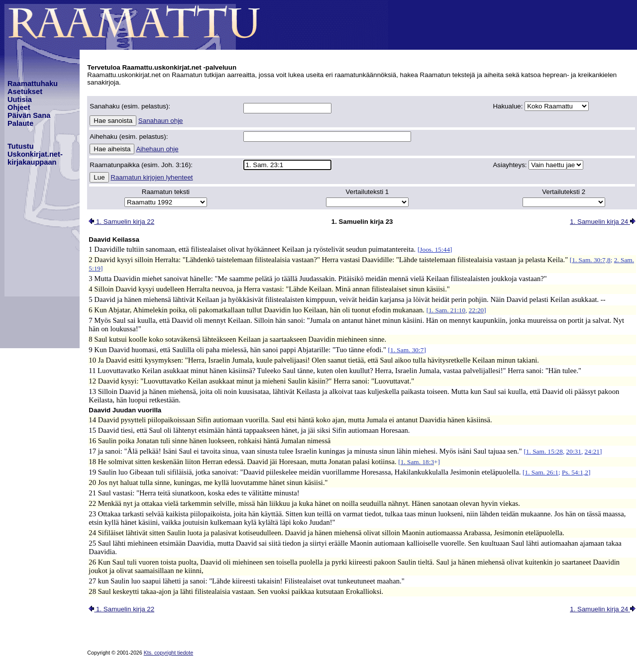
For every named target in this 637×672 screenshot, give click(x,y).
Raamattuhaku (33, 84)
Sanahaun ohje (161, 121)
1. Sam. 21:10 (447, 310)
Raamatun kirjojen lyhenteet (152, 177)
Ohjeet (19, 107)
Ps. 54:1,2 (575, 472)
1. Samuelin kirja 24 (603, 222)
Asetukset (25, 92)
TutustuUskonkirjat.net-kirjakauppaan (35, 154)
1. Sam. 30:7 (407, 350)
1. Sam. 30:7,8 (591, 260)
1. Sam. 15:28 (544, 451)
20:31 (574, 451)
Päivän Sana (29, 115)
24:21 (592, 451)
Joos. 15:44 (435, 249)
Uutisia (20, 99)
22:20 (476, 310)
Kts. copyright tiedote (169, 653)
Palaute (20, 123)
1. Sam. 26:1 (542, 472)
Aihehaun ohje (157, 149)
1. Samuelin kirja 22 (121, 222)
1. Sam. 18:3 (417, 462)
